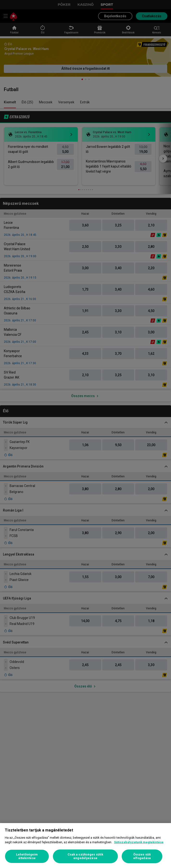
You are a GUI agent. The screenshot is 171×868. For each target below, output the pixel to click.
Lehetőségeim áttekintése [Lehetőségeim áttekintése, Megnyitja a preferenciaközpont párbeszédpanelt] (27, 856)
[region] (85, 846)
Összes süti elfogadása (142, 856)
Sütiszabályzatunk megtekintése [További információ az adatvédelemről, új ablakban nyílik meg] (139, 842)
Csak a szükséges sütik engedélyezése (85, 856)
